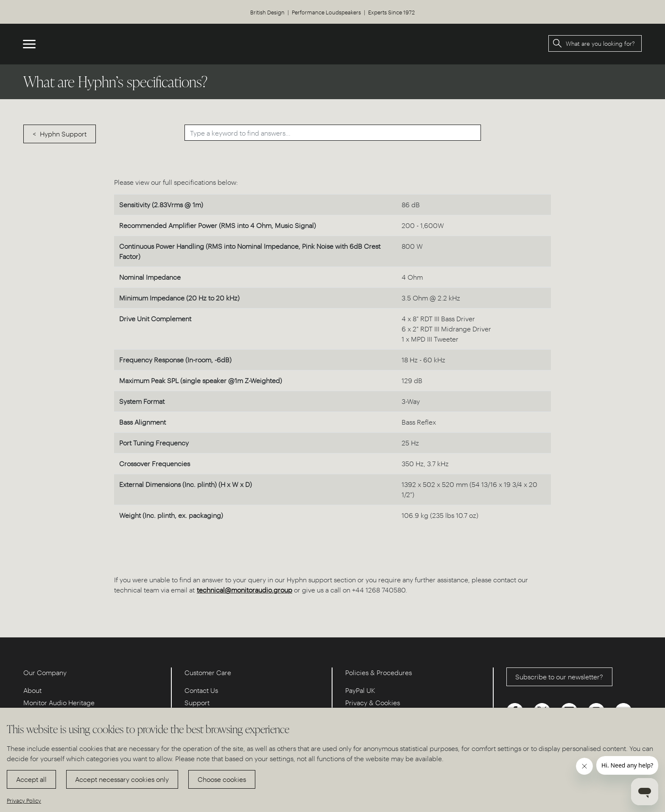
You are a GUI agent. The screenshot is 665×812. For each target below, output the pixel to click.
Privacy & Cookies (373, 702)
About (32, 690)
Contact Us (201, 690)
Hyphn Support (63, 134)
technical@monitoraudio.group (244, 590)
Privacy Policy (24, 800)
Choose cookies (222, 779)
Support (197, 702)
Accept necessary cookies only (122, 779)
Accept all (31, 779)
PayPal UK (360, 690)
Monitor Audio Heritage (59, 702)
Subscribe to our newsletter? (559, 677)
